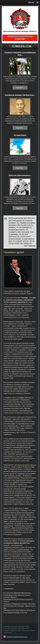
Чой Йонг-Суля (26, 330)
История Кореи (20, 135)
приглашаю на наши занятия (14, 580)
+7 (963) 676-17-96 (21, 46)
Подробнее (19, 88)
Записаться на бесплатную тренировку (20, 38)
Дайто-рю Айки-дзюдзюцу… (20, 175)
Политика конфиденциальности (17, 637)
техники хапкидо (18, 539)
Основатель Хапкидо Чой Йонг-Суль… (20, 95)
